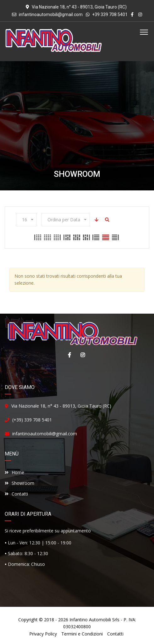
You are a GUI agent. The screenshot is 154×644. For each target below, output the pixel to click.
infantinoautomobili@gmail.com (51, 15)
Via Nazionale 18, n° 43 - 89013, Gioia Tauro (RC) (61, 406)
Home (14, 472)
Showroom (19, 483)
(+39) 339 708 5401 (32, 420)
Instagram (81, 355)
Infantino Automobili (90, 620)
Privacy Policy (43, 634)
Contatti (16, 494)
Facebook (68, 355)
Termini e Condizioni (82, 634)
